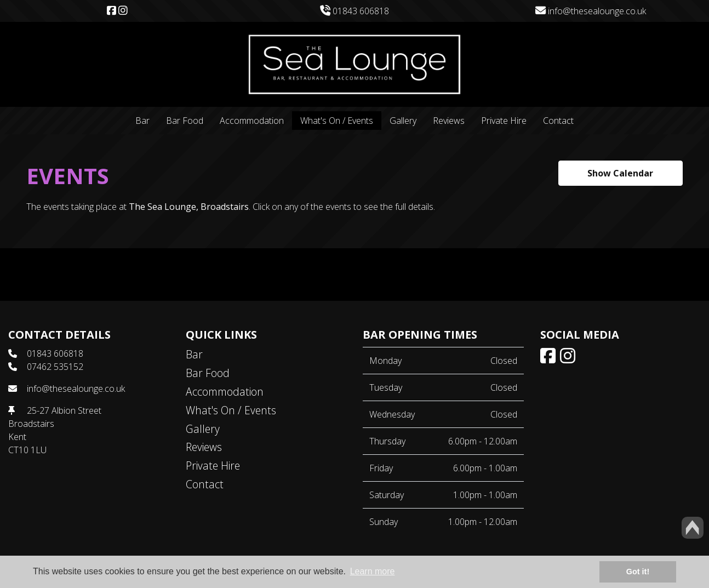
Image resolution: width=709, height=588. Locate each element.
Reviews (449, 121)
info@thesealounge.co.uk (591, 11)
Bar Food (185, 121)
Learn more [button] (373, 571)
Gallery (403, 121)
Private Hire (504, 121)
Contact (558, 121)
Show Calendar (620, 173)
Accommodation (252, 121)
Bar (142, 121)
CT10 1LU (27, 450)
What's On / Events (337, 121)
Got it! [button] (638, 572)
